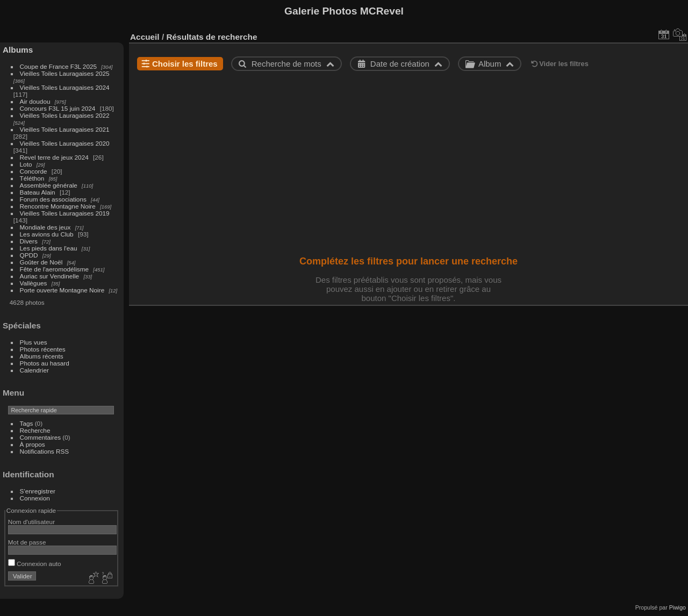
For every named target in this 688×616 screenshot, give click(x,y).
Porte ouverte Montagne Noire (62, 290)
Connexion (35, 498)
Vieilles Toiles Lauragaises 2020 (65, 143)
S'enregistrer (38, 491)
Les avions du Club (47, 234)
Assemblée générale (49, 185)
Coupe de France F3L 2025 (58, 66)
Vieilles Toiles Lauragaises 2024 (65, 87)
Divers (29, 241)
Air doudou (35, 101)
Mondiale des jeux (45, 227)
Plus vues (34, 342)
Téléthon (32, 178)
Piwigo (678, 607)
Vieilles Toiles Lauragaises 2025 (65, 73)
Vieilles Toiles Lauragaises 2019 (65, 213)
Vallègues (34, 283)
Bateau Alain (38, 192)
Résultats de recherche (212, 37)
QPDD (29, 255)
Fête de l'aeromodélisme (54, 269)
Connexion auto (35, 564)
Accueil (145, 37)
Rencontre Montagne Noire (58, 206)
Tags (27, 423)
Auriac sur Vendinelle (50, 276)
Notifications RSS (45, 451)
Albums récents (42, 356)
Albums (18, 50)
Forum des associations (53, 199)
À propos (33, 444)
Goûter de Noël (41, 262)
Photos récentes (43, 349)
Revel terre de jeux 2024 (54, 157)
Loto (26, 164)
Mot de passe (27, 542)
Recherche (35, 430)
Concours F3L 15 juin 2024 (58, 108)
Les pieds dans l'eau (49, 248)
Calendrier (34, 370)
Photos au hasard (45, 363)
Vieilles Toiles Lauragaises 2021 (65, 129)
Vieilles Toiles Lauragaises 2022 (65, 115)
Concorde (34, 171)
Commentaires (41, 437)
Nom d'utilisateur (31, 522)
